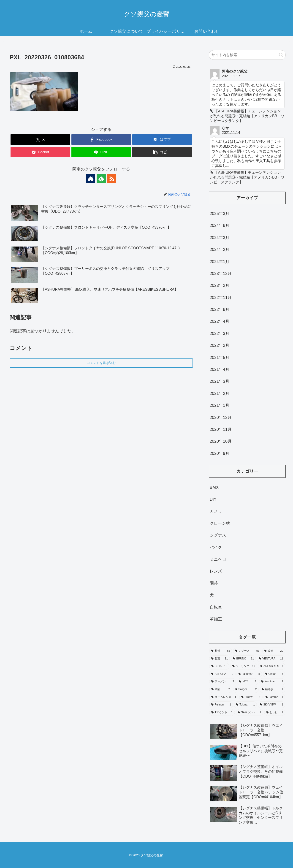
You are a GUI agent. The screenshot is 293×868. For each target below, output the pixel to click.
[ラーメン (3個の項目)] (223, 682)
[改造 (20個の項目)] (274, 651)
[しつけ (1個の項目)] (275, 713)
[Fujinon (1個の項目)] (221, 705)
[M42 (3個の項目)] (248, 682)
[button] (162, 152)
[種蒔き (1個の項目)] (272, 689)
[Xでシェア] (40, 140)
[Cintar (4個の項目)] (274, 674)
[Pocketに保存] (40, 152)
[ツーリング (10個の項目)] (244, 666)
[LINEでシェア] (101, 152)
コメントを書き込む (101, 363)
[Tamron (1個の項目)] (274, 697)
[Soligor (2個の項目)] (246, 689)
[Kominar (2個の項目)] (272, 682)
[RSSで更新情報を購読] (112, 179)
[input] (247, 55)
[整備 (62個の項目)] (221, 651)
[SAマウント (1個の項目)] (250, 713)
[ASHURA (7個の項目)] (222, 674)
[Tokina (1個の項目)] (245, 705)
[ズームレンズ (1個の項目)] (224, 697)
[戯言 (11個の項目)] (220, 659)
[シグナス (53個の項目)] (247, 651)
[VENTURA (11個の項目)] (271, 659)
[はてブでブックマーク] (162, 140)
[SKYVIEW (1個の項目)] (271, 705)
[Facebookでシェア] (101, 140)
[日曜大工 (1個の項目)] (251, 697)
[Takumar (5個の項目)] (249, 674)
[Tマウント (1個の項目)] (222, 713)
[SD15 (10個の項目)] (219, 666)
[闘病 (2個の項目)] (221, 689)
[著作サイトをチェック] (91, 179)
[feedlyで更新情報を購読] (101, 179)
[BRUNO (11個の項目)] (243, 659)
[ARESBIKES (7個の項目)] (272, 666)
